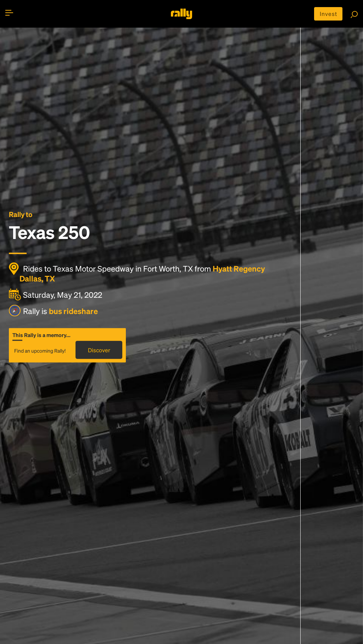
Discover (99, 350)
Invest (328, 14)
